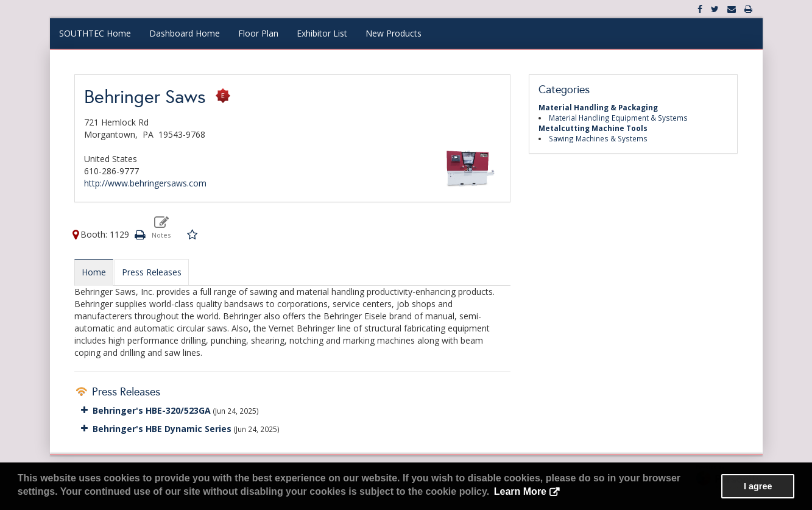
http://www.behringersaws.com (145, 183)
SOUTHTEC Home (95, 33)
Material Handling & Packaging (598, 107)
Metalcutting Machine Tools (593, 128)
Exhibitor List (322, 33)
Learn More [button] (520, 491)
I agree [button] (758, 486)
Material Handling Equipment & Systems (618, 118)
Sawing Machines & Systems (598, 138)
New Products (394, 33)
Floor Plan (258, 33)
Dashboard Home (185, 33)
